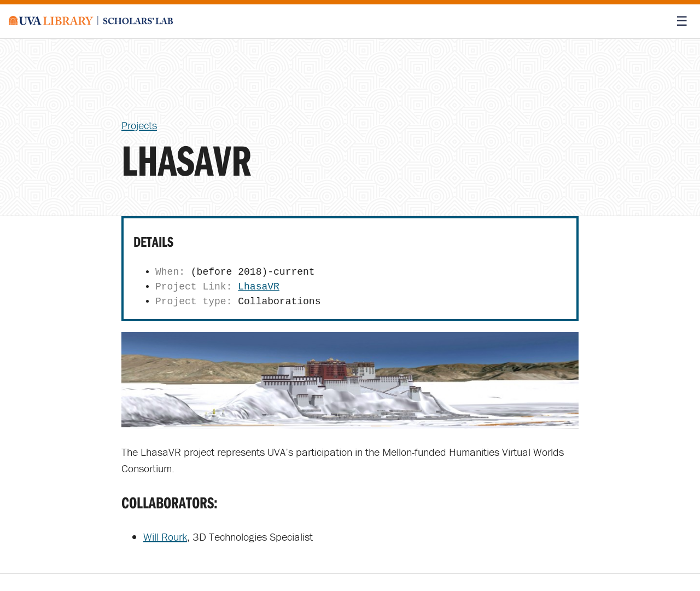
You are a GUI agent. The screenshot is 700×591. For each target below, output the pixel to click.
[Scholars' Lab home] (91, 21)
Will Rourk (165, 537)
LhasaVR (259, 287)
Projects (139, 125)
